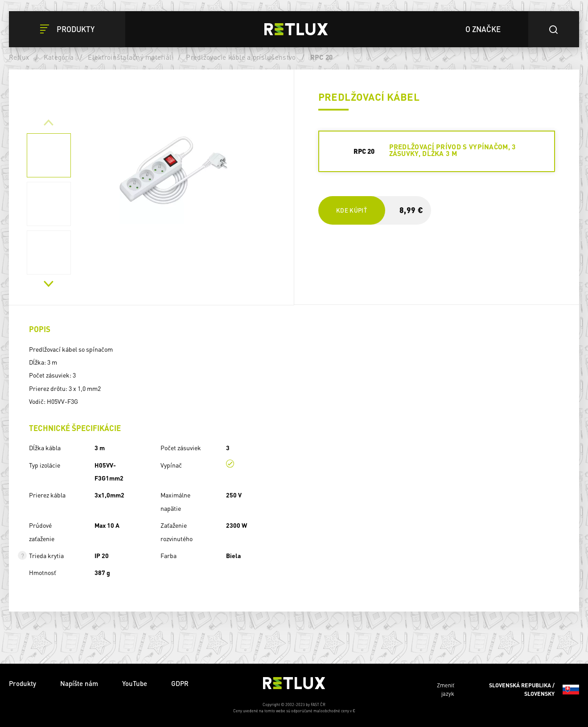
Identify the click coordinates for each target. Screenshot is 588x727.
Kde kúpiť (352, 210)
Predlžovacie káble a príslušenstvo (241, 57)
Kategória (59, 57)
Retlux (19, 57)
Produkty (23, 683)
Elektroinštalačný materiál (130, 57)
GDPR (180, 683)
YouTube (135, 683)
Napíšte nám (79, 683)
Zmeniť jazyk (508, 690)
